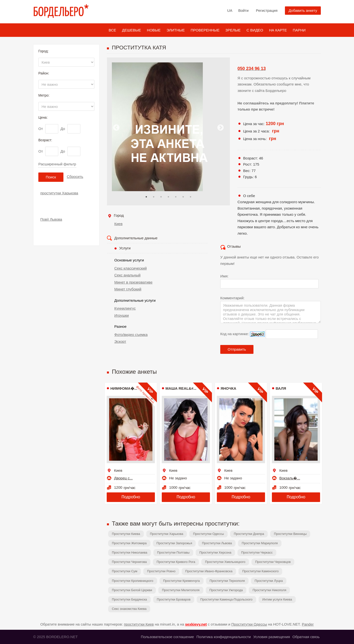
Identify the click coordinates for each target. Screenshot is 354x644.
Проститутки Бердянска (129, 599)
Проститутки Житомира (129, 543)
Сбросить (75, 177)
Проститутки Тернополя (227, 581)
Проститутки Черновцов (273, 562)
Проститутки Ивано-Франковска (209, 571)
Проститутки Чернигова (129, 562)
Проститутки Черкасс (257, 552)
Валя (281, 388)
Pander (308, 624)
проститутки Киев (139, 624)
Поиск (51, 177)
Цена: (43, 117)
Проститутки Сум (125, 571)
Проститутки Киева (126, 534)
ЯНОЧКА (228, 388)
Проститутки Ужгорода (226, 590)
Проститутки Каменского (260, 571)
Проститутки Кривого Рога (176, 562)
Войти (243, 10)
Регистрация (267, 10)
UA (230, 10)
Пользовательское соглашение (167, 637)
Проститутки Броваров (174, 599)
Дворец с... (123, 478)
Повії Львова (51, 219)
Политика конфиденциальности (224, 637)
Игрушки (122, 315)
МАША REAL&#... (181, 388)
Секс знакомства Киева (129, 609)
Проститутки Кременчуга (182, 581)
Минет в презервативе (133, 282)
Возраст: (45, 140)
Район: (44, 73)
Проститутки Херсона (215, 552)
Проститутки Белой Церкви (132, 590)
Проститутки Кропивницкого (133, 581)
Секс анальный (127, 275)
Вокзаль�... (290, 478)
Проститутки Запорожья (174, 543)
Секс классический (131, 268)
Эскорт (120, 341)
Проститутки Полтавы (173, 552)
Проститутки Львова (217, 543)
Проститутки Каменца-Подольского (226, 599)
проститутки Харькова (59, 193)
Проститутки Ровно (161, 571)
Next (221, 128)
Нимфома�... (124, 388)
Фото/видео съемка (131, 335)
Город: (44, 51)
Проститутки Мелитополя (181, 590)
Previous (116, 128)
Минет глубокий (128, 289)
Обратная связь (306, 637)
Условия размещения (272, 637)
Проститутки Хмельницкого (225, 562)
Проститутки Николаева (130, 552)
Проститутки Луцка (269, 581)
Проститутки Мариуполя (260, 543)
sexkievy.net (196, 624)
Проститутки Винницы (290, 534)
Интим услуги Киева (277, 599)
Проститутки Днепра (249, 534)
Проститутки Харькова (167, 534)
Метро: (44, 95)
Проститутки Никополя (269, 590)
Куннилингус (125, 308)
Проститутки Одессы (208, 534)
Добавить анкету (303, 10)
